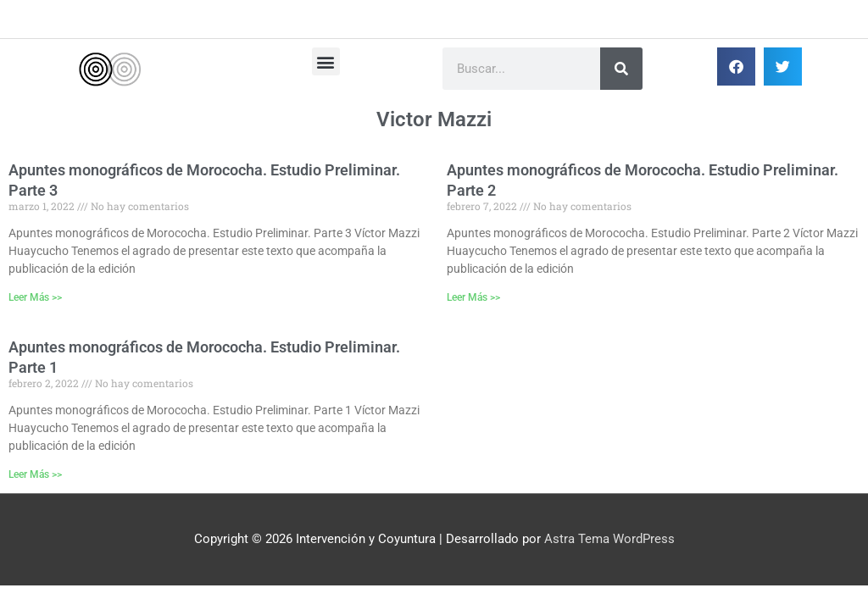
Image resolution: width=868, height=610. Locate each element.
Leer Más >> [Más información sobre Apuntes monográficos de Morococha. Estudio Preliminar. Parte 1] (35, 474)
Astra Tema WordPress (609, 539)
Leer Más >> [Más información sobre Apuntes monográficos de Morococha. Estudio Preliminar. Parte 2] (473, 297)
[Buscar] (621, 69)
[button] (326, 61)
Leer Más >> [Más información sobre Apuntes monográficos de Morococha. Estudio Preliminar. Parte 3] (35, 297)
